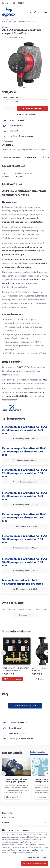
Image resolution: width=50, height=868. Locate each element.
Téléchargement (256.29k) (25, 505)
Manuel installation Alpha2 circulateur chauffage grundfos (23, 582)
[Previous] (3, 653)
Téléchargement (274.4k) (25, 460)
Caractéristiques (12, 157)
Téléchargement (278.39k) (25, 571)
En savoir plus (31, 157)
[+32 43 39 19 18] (17, 3)
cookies (12, 840)
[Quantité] (9, 108)
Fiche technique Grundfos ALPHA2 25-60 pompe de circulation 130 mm (24, 430)
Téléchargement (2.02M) (25, 526)
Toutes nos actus (37, 752)
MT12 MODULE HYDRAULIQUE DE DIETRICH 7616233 (15, 669)
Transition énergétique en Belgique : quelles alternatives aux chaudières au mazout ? (16, 781)
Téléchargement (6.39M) (25, 589)
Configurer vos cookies (36, 858)
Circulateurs (6, 19)
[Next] (46, 157)
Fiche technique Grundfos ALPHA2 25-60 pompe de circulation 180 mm (24, 473)
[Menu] (46, 12)
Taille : (11, 97)
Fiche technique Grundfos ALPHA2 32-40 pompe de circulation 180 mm (24, 518)
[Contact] (5, 3)
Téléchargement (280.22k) (25, 548)
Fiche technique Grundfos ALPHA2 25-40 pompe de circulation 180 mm (24, 452)
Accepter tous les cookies (35, 863)
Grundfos (6, 27)
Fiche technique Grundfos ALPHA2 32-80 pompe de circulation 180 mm (24, 562)
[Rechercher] (30, 12)
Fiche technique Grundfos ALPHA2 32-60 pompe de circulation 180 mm (24, 539)
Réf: (4, 141)
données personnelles (28, 850)
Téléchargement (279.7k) (25, 482)
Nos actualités (12, 753)
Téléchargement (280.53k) (25, 439)
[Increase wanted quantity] (14, 108)
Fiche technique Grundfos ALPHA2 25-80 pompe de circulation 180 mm (24, 496)
